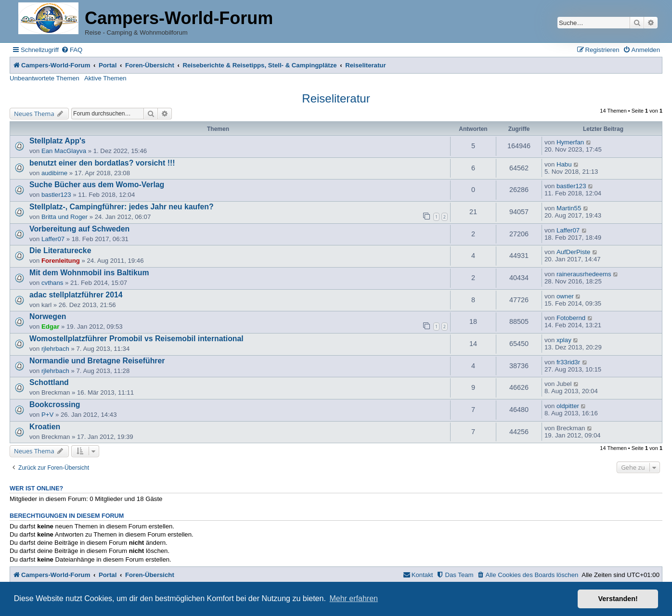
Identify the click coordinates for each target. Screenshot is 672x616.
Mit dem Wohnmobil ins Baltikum (89, 273)
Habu (564, 164)
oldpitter (568, 406)
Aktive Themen (105, 78)
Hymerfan (570, 142)
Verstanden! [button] (618, 599)
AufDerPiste (573, 252)
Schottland (49, 382)
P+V (47, 415)
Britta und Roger (65, 217)
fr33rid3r (568, 362)
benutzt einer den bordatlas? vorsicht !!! (102, 163)
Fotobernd (571, 318)
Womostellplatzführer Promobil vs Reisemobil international (136, 339)
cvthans (52, 283)
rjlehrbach (55, 349)
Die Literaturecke (60, 250)
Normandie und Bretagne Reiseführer (97, 361)
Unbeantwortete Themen (45, 78)
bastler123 (56, 195)
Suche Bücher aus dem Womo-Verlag (97, 185)
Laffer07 (53, 239)
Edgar (50, 327)
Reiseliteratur (336, 98)
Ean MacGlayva (64, 151)
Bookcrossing (55, 404)
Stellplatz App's (58, 141)
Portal (108, 65)
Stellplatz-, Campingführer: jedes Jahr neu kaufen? (122, 207)
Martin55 (569, 208)
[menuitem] (72, 50)
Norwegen (48, 316)
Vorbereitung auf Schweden (79, 229)
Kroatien (45, 427)
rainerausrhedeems (584, 274)
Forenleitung (61, 261)
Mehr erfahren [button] (354, 598)
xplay (564, 340)
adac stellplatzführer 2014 (76, 295)
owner (565, 296)
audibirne (54, 173)
